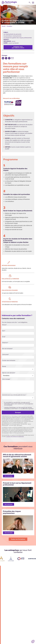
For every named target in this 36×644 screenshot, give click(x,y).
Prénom (4, 325)
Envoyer (12, 412)
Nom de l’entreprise (7, 349)
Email (4, 337)
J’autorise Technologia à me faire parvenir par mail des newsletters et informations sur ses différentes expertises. (18, 408)
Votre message (6, 379)
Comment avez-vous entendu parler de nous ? (14, 395)
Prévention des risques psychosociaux (12, 512)
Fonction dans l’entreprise (9, 361)
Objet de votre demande (9, 373)
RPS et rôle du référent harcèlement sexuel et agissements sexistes (17, 456)
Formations (9, 26)
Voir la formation (9, 476)
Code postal (5, 355)
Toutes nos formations (18, 539)
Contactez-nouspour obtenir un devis (18, 47)
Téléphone (5, 343)
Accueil (3, 26)
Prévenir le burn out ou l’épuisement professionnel (17, 484)
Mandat (4, 366)
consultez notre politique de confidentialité (15, 437)
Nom (4, 331)
